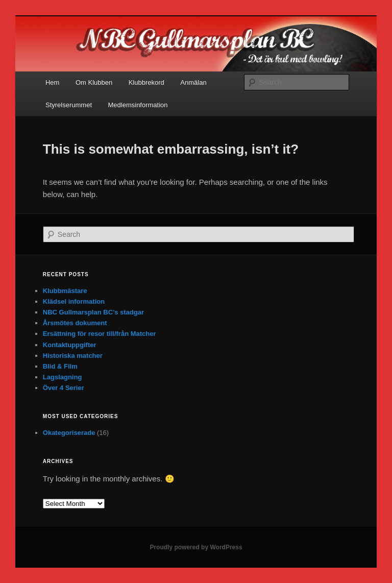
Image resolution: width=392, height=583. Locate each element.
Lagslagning (63, 377)
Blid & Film (60, 366)
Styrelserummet (69, 105)
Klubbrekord (146, 82)
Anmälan (193, 82)
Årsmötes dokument (75, 323)
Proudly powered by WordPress (196, 547)
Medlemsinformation (138, 105)
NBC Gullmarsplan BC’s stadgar (93, 312)
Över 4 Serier (64, 388)
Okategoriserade (69, 433)
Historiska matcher (73, 356)
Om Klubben (94, 82)
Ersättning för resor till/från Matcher (100, 334)
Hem (52, 82)
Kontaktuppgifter (70, 345)
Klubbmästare (65, 291)
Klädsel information (74, 301)
